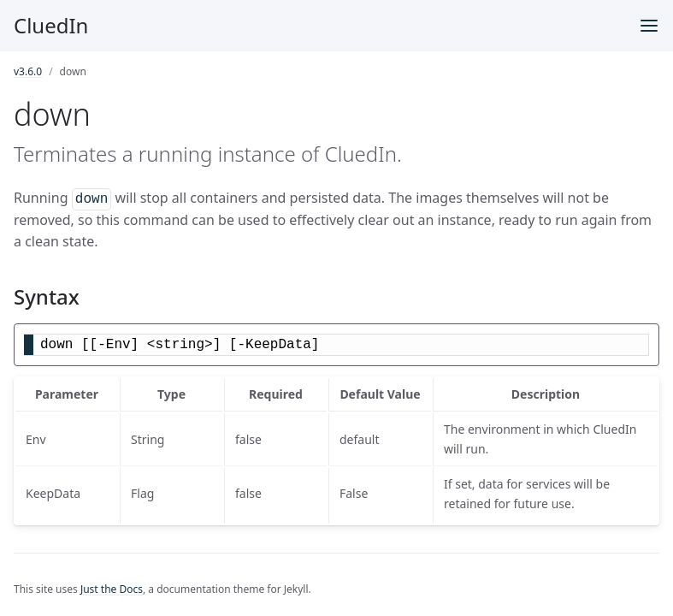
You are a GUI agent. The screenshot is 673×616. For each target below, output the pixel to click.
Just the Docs (112, 589)
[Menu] (649, 26)
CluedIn (51, 25)
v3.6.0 (28, 71)
